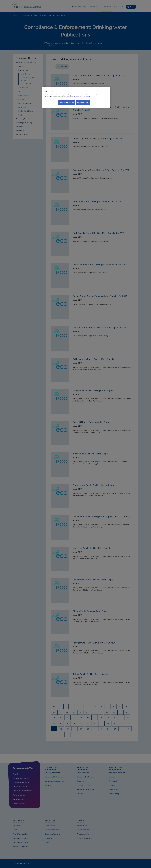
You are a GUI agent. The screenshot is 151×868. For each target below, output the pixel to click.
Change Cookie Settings (66, 102)
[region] (76, 97)
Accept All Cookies (83, 102)
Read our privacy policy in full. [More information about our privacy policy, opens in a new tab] (83, 97)
